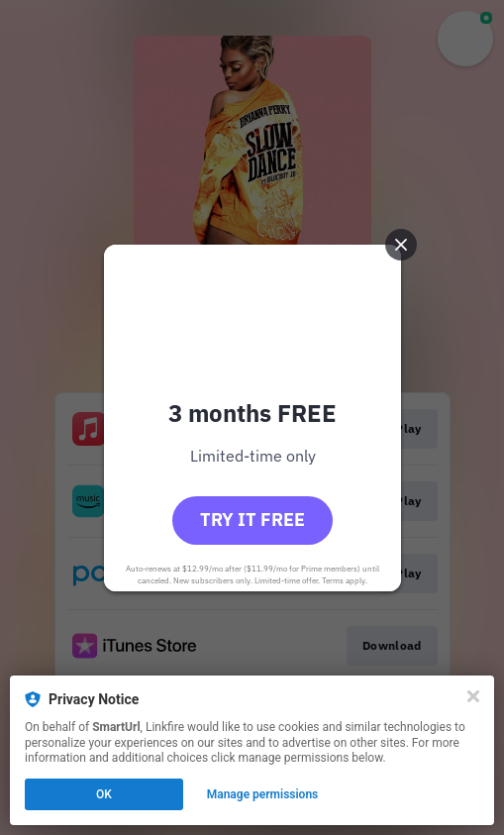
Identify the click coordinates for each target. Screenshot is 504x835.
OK (104, 794)
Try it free (252, 520)
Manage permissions (263, 794)
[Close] (473, 696)
